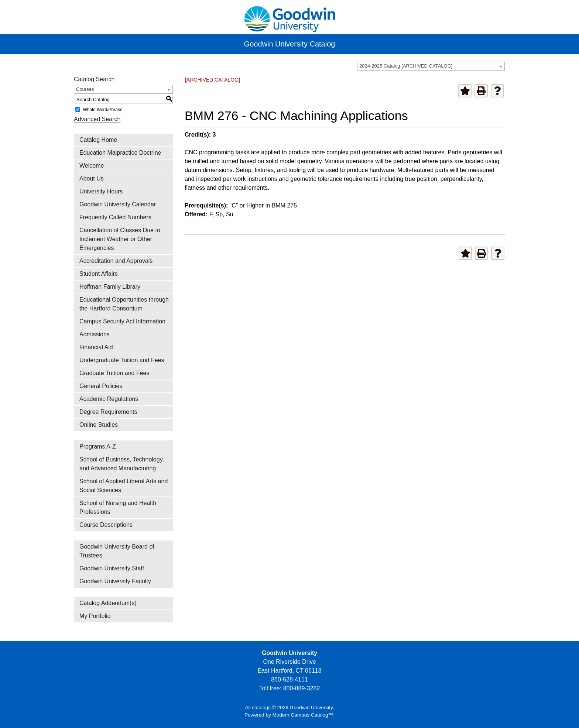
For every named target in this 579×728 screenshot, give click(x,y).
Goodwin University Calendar (118, 204)
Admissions (95, 334)
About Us (92, 178)
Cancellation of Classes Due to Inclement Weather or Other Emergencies (120, 239)
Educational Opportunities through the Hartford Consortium (124, 304)
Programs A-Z (98, 447)
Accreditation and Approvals (116, 261)
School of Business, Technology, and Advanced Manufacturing (122, 464)
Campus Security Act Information (122, 321)
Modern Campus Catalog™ (303, 715)
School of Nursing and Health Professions (118, 507)
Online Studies (99, 425)
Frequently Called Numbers (115, 217)
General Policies (101, 386)
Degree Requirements (108, 412)
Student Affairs (99, 274)
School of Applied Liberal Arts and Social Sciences (124, 486)
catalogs (261, 708)
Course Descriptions (106, 525)
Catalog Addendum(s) (108, 603)
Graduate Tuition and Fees (114, 373)
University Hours (101, 191)
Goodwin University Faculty (115, 581)
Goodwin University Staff (112, 568)
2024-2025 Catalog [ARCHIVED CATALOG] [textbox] (406, 66)
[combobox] (431, 66)
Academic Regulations (109, 399)
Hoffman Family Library (110, 287)
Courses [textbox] (85, 89)
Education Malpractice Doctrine (120, 153)
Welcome (92, 166)
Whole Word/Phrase (102, 110)
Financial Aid (96, 347)
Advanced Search (97, 119)
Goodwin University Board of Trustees (117, 551)
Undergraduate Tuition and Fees (122, 360)
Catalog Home (98, 140)
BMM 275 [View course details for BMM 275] (284, 205)
